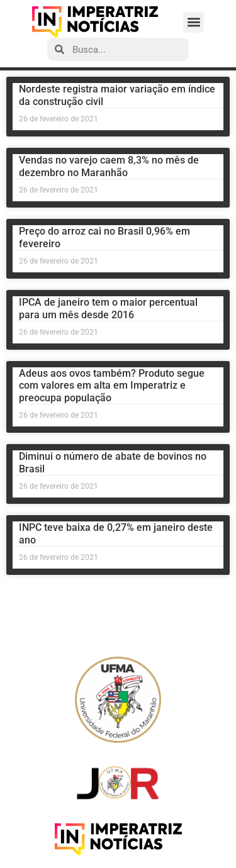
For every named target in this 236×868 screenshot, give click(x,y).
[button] (194, 22)
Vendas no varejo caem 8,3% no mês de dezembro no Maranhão (109, 166)
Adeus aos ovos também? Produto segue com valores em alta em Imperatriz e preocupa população (112, 385)
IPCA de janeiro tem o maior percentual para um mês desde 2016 (108, 308)
